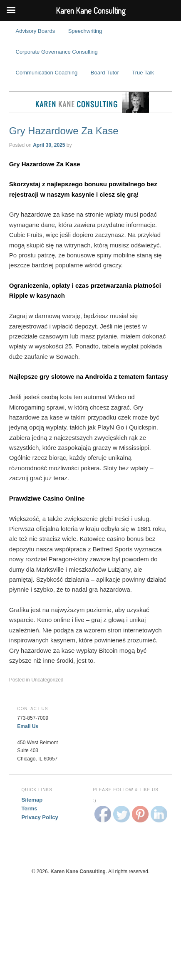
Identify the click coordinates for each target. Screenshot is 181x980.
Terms (30, 808)
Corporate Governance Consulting (57, 52)
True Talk (143, 73)
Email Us (28, 726)
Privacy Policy (40, 817)
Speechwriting (85, 31)
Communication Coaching (47, 73)
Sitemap (32, 800)
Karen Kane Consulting (91, 102)
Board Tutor (105, 73)
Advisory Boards (36, 31)
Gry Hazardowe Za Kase (64, 131)
